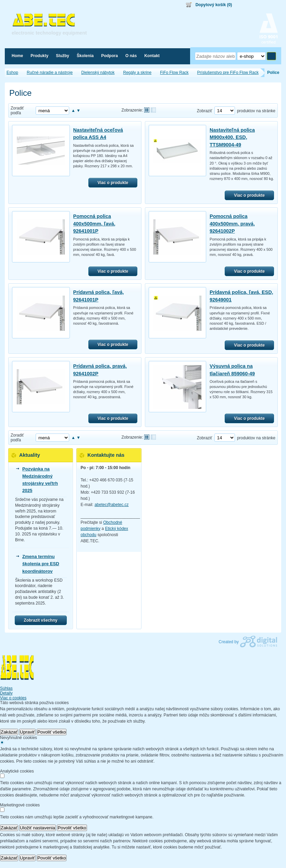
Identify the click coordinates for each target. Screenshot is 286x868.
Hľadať (271, 56)
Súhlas (6, 688)
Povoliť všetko (52, 732)
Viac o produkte (113, 183)
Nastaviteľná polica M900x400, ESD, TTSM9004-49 (232, 137)
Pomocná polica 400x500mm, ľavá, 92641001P (94, 224)
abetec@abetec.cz (112, 505)
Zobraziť (205, 111)
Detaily (6, 693)
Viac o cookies (13, 698)
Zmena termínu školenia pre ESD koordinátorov (41, 564)
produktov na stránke (256, 111)
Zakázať (9, 732)
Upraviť (27, 732)
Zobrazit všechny (41, 620)
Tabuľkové (153, 110)
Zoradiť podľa (17, 111)
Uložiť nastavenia (38, 828)
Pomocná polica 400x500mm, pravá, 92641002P (232, 224)
